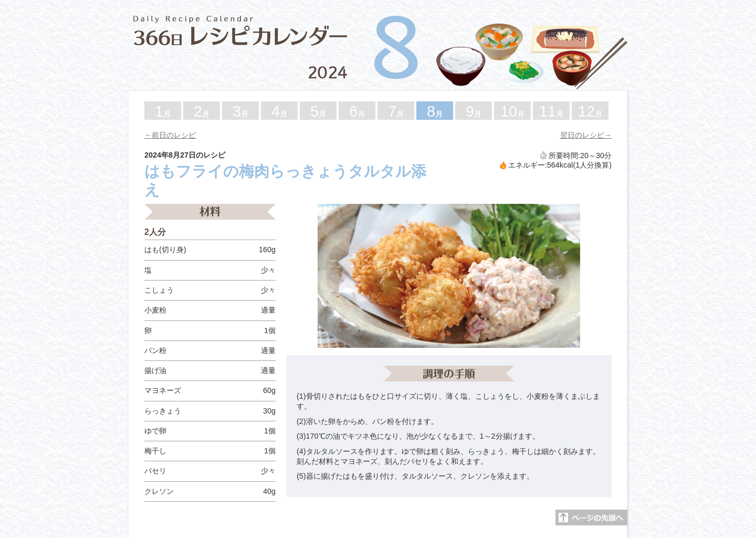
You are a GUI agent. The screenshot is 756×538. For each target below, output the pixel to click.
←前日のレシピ (170, 135)
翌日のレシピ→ (586, 135)
